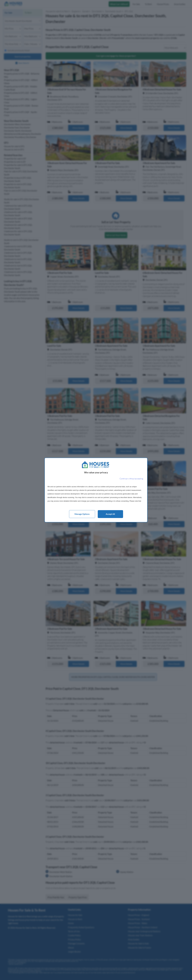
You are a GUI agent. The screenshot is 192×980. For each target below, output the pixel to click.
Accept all (110, 514)
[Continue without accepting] (131, 479)
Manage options (82, 514)
